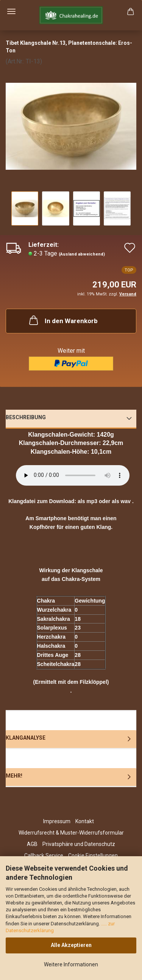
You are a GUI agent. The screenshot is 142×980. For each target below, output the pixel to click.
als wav (121, 501)
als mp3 (87, 501)
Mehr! (14, 776)
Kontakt (85, 821)
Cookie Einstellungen (93, 855)
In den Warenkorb (63, 320)
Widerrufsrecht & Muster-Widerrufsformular (71, 833)
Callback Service (44, 855)
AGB (32, 844)
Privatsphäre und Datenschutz (79, 844)
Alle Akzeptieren (71, 945)
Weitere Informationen (71, 964)
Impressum (57, 821)
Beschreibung (26, 417)
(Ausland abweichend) (82, 254)
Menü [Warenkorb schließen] (11, 11)
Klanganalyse (26, 738)
